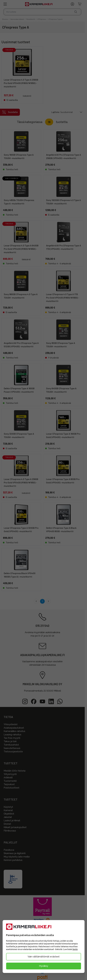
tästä (75, 949)
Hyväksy (44, 966)
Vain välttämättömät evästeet (44, 957)
